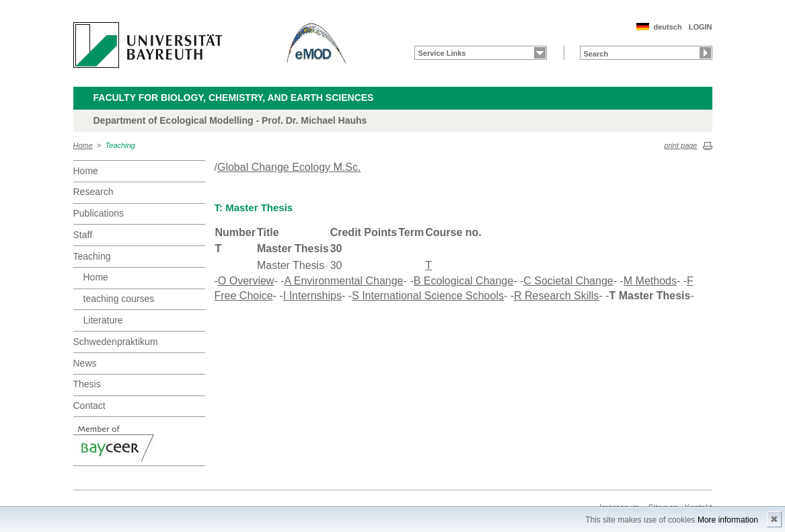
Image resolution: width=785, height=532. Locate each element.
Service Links (442, 53)
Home (83, 145)
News (85, 363)
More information (728, 520)
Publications (99, 213)
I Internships (312, 296)
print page (681, 145)
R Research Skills (556, 296)
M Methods (650, 281)
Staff (83, 235)
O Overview (246, 281)
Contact (89, 406)
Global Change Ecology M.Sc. (289, 167)
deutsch (667, 27)
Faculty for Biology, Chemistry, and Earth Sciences (234, 98)
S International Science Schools (428, 296)
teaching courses (119, 299)
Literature (103, 320)
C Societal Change (568, 281)
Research (94, 192)
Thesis (87, 384)
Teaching (120, 145)
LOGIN (701, 27)
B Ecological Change (464, 281)
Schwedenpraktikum (116, 342)
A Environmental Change (344, 281)
